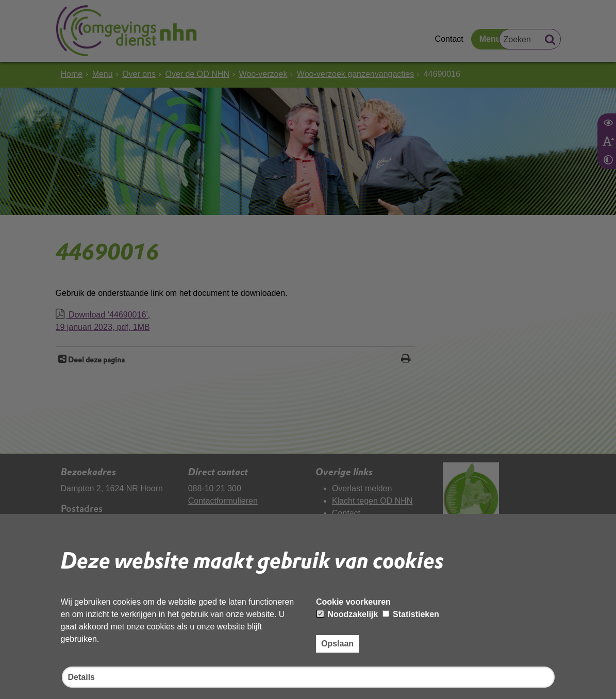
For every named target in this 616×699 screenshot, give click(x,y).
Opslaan (337, 644)
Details (81, 677)
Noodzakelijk (347, 614)
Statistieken (411, 614)
